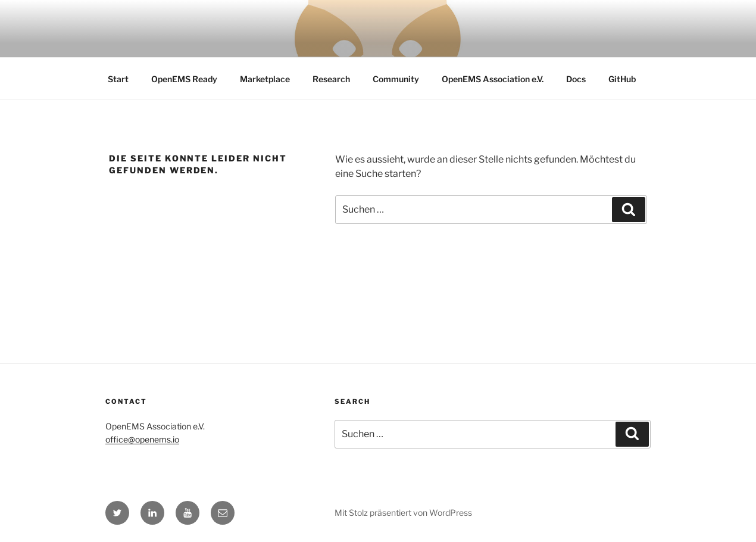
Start (118, 79)
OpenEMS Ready (184, 79)
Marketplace (265, 79)
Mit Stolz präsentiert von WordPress (403, 513)
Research (331, 79)
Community (396, 79)
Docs (576, 79)
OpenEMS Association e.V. (493, 79)
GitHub (622, 79)
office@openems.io (142, 439)
